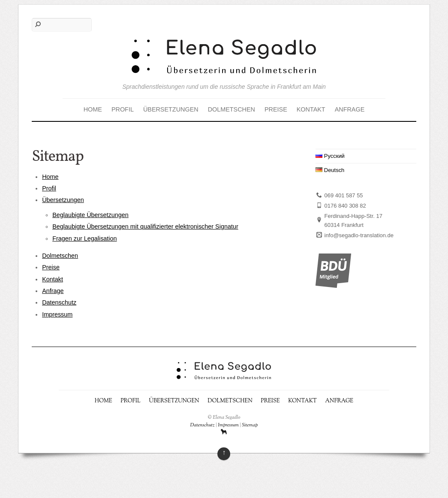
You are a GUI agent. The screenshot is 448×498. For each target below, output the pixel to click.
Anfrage (350, 109)
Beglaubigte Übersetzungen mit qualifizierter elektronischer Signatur (145, 226)
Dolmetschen (232, 109)
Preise (276, 109)
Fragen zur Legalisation (84, 238)
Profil (123, 109)
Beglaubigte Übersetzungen (90, 215)
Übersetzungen (171, 109)
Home (93, 109)
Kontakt (311, 109)
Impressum (57, 314)
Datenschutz (59, 302)
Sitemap (250, 425)
